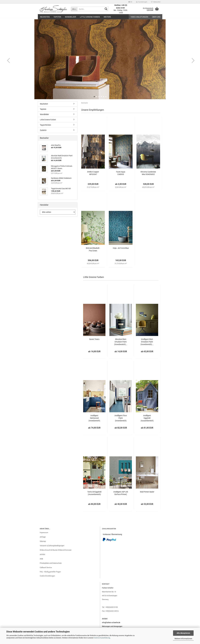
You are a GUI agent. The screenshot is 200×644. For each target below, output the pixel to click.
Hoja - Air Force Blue (121, 248)
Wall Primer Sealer (147, 492)
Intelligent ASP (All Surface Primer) (121, 493)
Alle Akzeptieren (183, 633)
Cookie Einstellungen (47, 576)
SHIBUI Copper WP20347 (93, 173)
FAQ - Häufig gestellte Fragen (50, 572)
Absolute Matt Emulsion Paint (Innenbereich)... (121, 342)
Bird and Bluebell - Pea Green (93, 249)
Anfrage (43, 537)
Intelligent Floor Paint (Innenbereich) (121, 418)
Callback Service (46, 568)
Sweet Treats (94, 339)
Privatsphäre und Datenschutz (51, 563)
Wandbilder (70, 17)
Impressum (44, 533)
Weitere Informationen (183, 639)
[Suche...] (74, 9)
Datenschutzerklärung (102, 638)
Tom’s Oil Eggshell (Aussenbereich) (94, 493)
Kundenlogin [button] (142, 2)
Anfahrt (42, 554)
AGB (41, 559)
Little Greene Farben (90, 17)
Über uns (156, 17)
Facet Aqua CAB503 (121, 173)
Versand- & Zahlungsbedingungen (52, 546)
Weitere (107, 17)
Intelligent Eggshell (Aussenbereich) (147, 418)
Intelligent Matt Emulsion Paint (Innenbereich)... (147, 342)
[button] (130, 2)
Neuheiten (45, 17)
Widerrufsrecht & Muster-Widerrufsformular (56, 550)
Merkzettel (156, 2)
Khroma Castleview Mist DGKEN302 (148, 173)
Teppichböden (45, 125)
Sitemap (43, 541)
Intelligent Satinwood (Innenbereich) (94, 418)
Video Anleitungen (139, 17)
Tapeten (57, 17)
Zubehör (43, 130)
